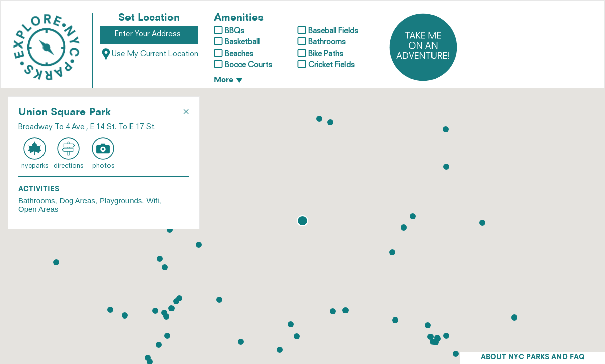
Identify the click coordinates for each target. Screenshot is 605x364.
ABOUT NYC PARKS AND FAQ (533, 358)
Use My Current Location (149, 54)
